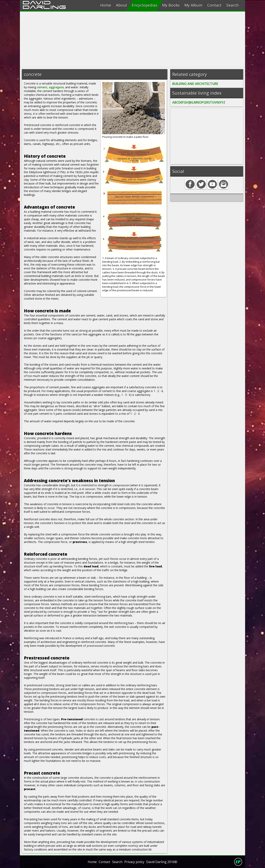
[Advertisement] (132, 39)
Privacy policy (134, 862)
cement (42, 87)
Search (233, 5)
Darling (44, 7)
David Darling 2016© (162, 862)
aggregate (56, 87)
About (122, 5)
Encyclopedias (145, 5)
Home (106, 5)
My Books (171, 5)
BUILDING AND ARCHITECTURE (195, 84)
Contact (214, 5)
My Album (193, 5)
